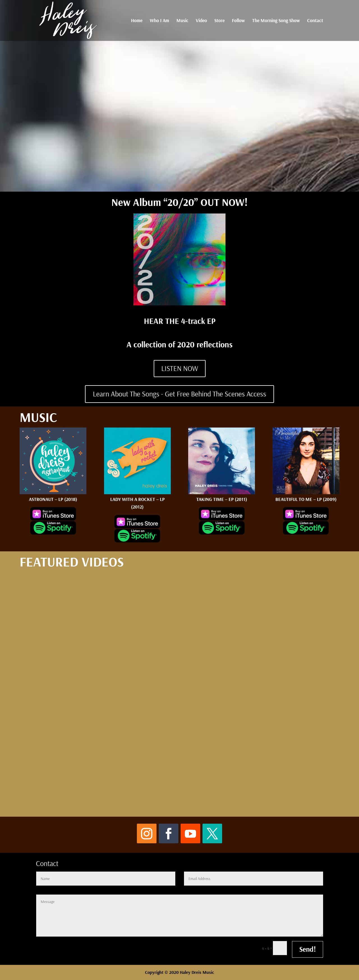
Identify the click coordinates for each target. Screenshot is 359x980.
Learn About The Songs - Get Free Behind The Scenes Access (179, 394)
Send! (308, 949)
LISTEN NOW (180, 368)
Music (182, 21)
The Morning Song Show (276, 21)
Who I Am (159, 21)
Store (219, 21)
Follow (238, 21)
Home (137, 21)
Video (201, 21)
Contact (315, 21)
